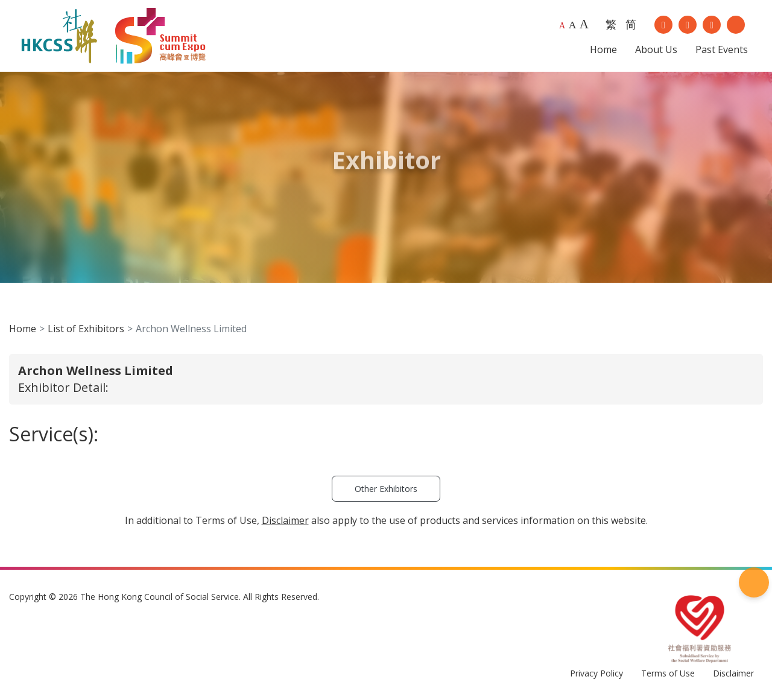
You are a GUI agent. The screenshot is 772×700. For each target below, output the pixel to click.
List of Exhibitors (86, 329)
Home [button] (603, 49)
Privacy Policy (596, 673)
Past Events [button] (722, 49)
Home (23, 329)
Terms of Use (668, 673)
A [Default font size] (562, 26)
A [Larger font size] (573, 25)
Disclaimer (733, 673)
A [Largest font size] (584, 24)
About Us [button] (656, 49)
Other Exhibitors (386, 489)
